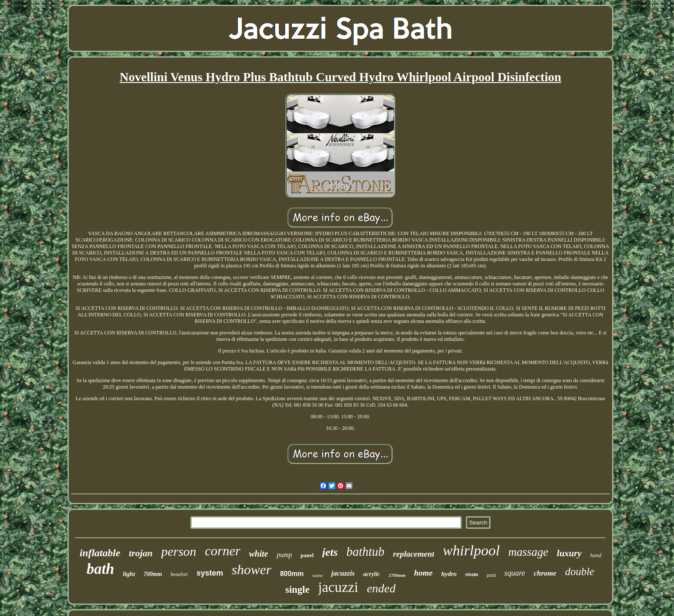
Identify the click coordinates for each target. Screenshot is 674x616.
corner (223, 551)
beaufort (179, 574)
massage (528, 552)
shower (251, 570)
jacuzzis (343, 573)
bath (101, 569)
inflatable (100, 553)
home (423, 573)
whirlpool (471, 550)
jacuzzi (338, 587)
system (210, 573)
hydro (449, 574)
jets (330, 552)
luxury (569, 553)
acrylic (372, 574)
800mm (292, 574)
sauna (318, 575)
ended (381, 588)
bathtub (366, 552)
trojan (141, 553)
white (258, 554)
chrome (545, 573)
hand (596, 555)
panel (307, 555)
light (129, 574)
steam (472, 574)
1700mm (397, 575)
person (179, 551)
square (515, 573)
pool (491, 575)
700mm (153, 574)
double (579, 572)
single (297, 590)
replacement (414, 554)
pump (285, 555)
